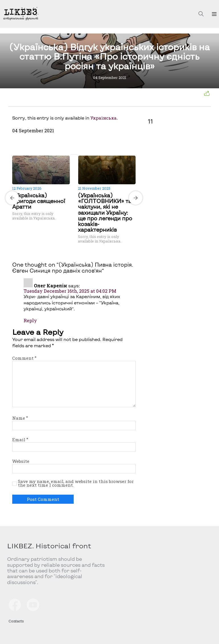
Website (21, 461)
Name (20, 418)
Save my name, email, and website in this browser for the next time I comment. (76, 484)
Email (20, 440)
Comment (24, 358)
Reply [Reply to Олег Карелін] (30, 320)
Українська (104, 118)
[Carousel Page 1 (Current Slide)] (72, 154)
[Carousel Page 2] (76, 154)
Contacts (16, 621)
